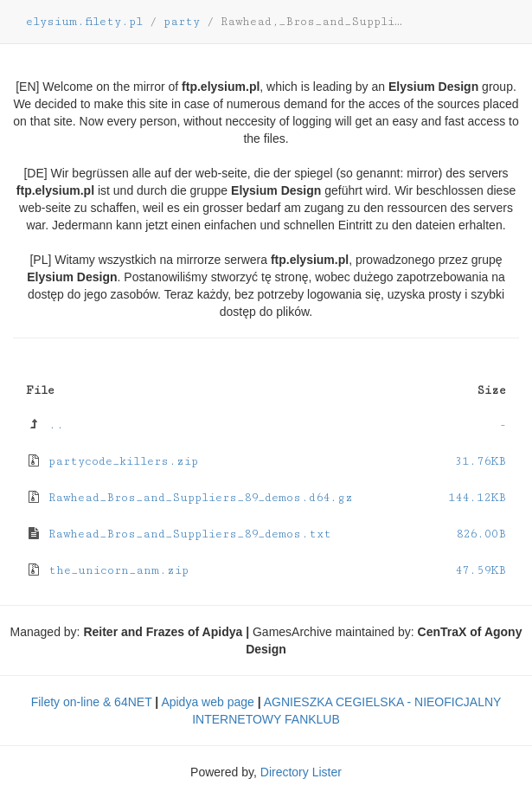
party (182, 22)
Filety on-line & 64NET (92, 702)
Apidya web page (207, 702)
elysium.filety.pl (84, 22)
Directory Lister (301, 772)
